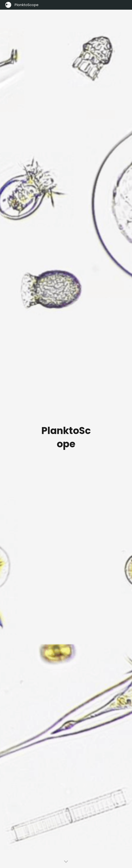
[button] (66, 862)
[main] (66, 439)
